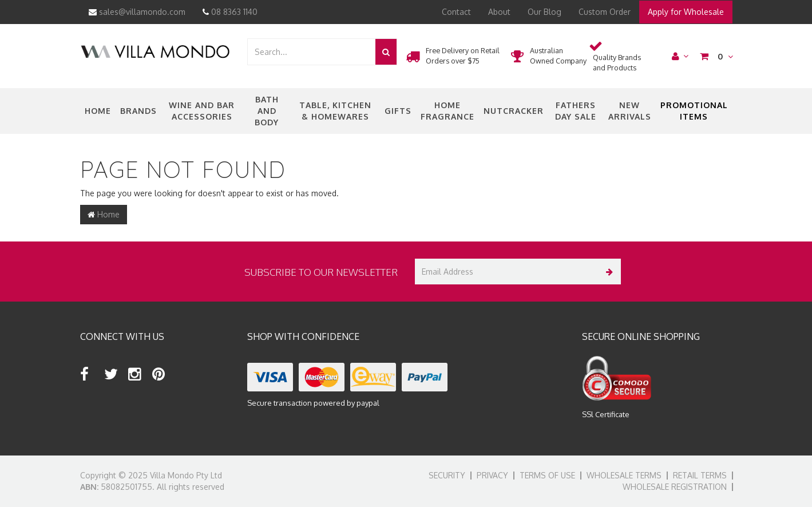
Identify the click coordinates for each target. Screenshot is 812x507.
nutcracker (514, 111)
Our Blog (544, 12)
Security (447, 475)
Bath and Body (267, 111)
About (499, 12)
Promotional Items (694, 111)
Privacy (492, 475)
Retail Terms (700, 475)
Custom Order (605, 12)
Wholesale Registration (675, 487)
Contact (456, 12)
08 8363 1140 (230, 12)
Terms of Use (547, 475)
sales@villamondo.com (137, 12)
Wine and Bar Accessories (202, 111)
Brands (138, 111)
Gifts (398, 111)
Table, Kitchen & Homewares (335, 111)
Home (98, 111)
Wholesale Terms (624, 475)
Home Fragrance (447, 111)
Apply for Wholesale (686, 12)
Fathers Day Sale (576, 111)
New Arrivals (630, 111)
